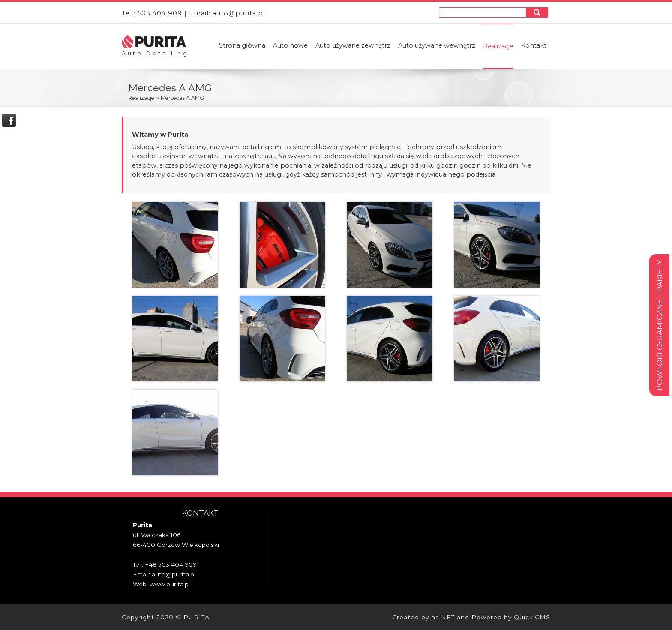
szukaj (538, 12)
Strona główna (242, 45)
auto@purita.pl (239, 13)
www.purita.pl (170, 584)
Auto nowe (290, 45)
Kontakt (534, 45)
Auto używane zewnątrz (353, 45)
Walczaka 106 (161, 535)
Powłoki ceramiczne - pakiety (659, 325)
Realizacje (498, 46)
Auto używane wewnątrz (437, 45)
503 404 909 (160, 13)
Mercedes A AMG (182, 98)
